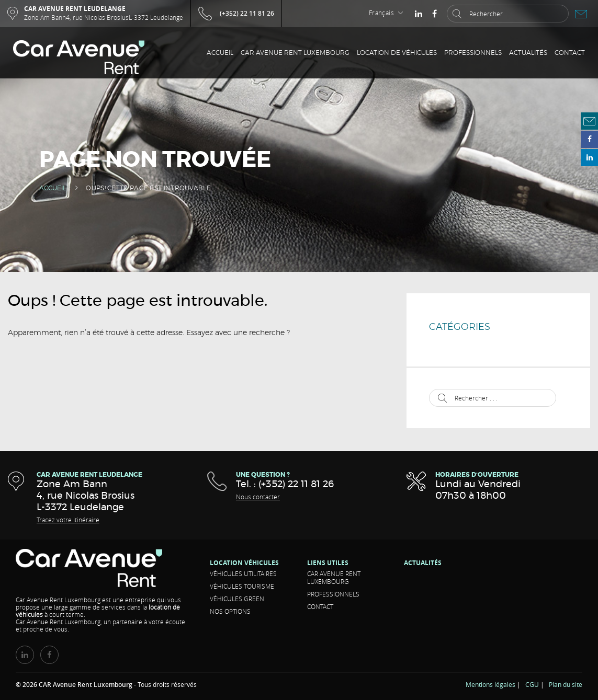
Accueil (220, 53)
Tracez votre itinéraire (68, 520)
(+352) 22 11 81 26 (247, 13)
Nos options (230, 611)
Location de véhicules (397, 53)
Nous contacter (258, 497)
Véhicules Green (237, 599)
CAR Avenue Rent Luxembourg (295, 53)
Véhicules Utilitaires (243, 573)
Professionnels (473, 53)
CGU (532, 684)
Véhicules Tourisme (242, 586)
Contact (570, 53)
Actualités (528, 53)
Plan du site (566, 684)
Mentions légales (490, 684)
